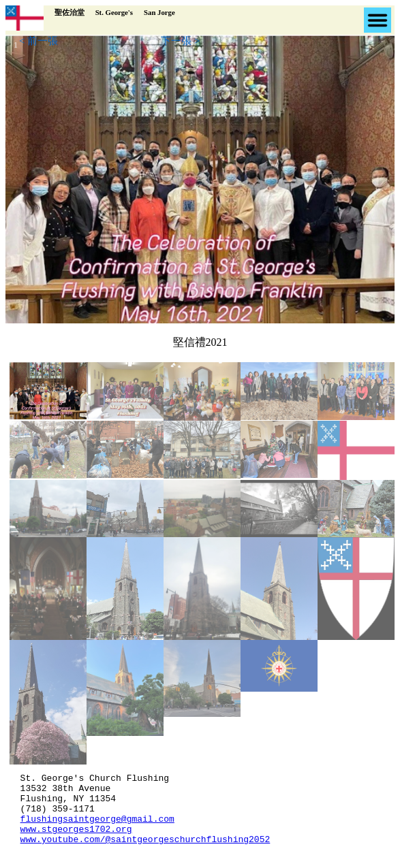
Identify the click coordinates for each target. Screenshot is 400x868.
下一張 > (180, 41)
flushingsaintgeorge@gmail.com (97, 829)
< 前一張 (39, 41)
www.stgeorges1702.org (76, 841)
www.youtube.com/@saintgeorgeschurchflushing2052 (145, 853)
